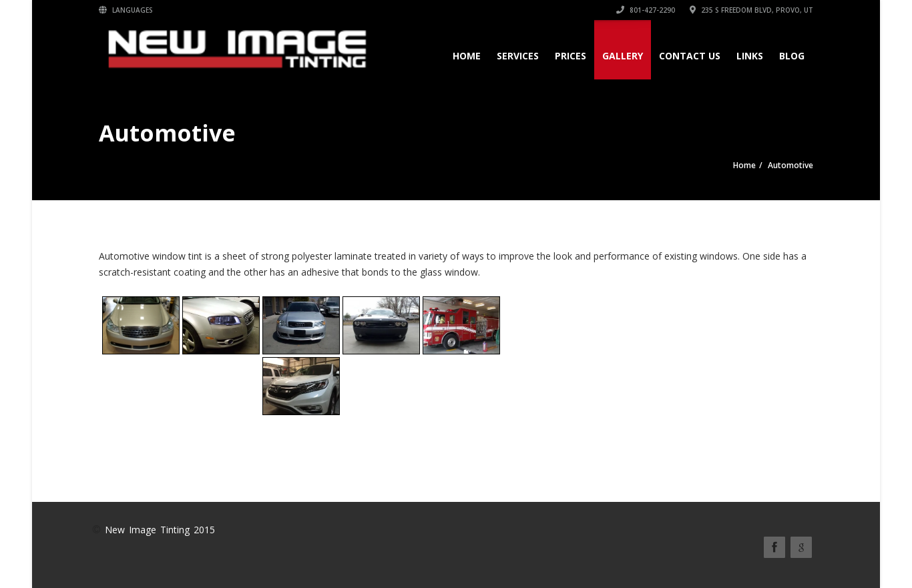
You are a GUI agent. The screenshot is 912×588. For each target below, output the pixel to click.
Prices (571, 56)
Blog (792, 56)
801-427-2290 (646, 10)
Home (467, 56)
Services (518, 56)
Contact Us (690, 56)
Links (750, 56)
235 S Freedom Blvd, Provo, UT (751, 10)
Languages (126, 10)
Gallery (623, 56)
